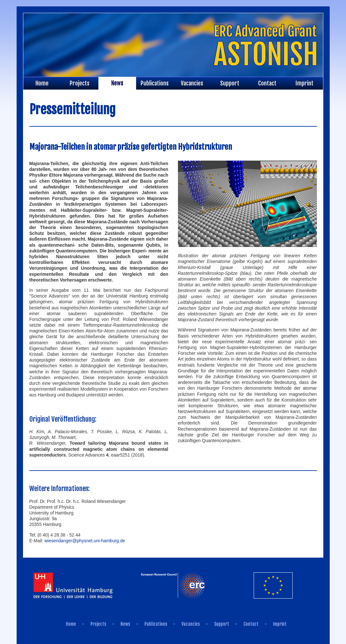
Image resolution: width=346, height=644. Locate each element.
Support (230, 83)
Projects (80, 83)
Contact (267, 83)
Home (42, 83)
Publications (155, 83)
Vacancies (192, 83)
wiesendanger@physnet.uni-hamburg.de (85, 541)
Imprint (304, 83)
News (117, 83)
